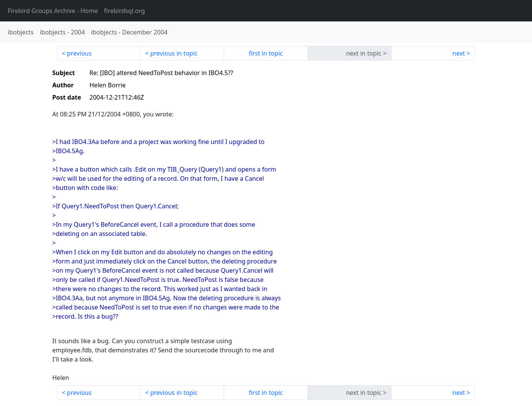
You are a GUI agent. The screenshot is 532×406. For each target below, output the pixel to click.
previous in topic (174, 53)
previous (79, 53)
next (459, 53)
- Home (53, 11)
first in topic (266, 53)
